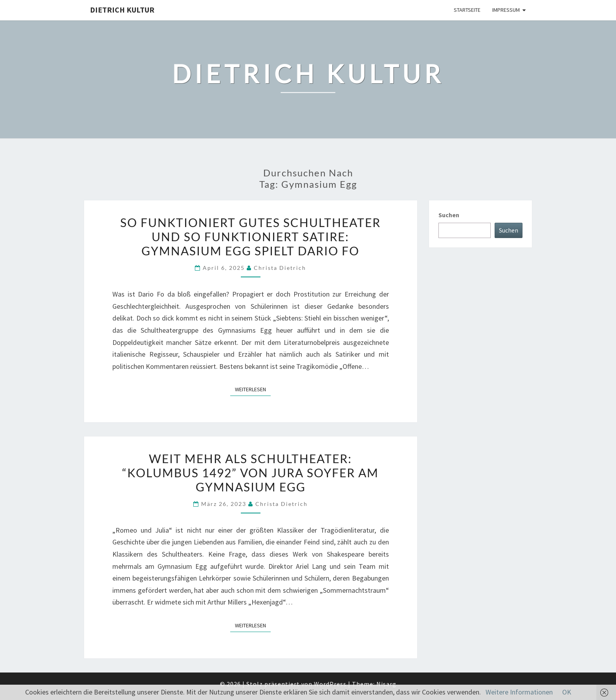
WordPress (330, 684)
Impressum (506, 10)
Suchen (449, 215)
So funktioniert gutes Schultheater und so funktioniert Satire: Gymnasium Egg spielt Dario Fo (250, 236)
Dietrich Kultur (122, 10)
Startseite (467, 10)
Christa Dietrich (280, 268)
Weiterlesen (253, 389)
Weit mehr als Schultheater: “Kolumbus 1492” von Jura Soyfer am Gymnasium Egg (250, 473)
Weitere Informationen (519, 692)
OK (567, 692)
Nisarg (386, 684)
